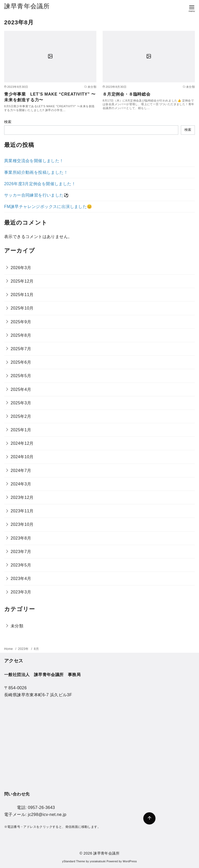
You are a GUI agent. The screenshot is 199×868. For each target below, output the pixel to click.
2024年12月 (22, 443)
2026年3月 (21, 268)
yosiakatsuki (98, 861)
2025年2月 (21, 416)
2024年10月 (22, 457)
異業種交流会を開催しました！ (34, 161)
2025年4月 (21, 389)
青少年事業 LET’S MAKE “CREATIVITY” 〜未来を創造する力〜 (50, 97)
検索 (8, 122)
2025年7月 (21, 349)
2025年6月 (21, 362)
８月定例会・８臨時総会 (127, 94)
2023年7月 (21, 552)
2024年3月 (21, 484)
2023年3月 (21, 592)
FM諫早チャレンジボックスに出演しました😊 (48, 207)
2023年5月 (21, 565)
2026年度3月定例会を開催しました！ (40, 184)
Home (9, 649)
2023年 (24, 649)
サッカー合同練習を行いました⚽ (37, 195)
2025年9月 (21, 322)
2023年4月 (21, 579)
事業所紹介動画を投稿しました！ (36, 172)
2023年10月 (22, 524)
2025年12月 (22, 281)
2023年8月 (21, 538)
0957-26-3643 (41, 808)
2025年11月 (22, 295)
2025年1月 (21, 430)
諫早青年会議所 (27, 6)
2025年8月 (21, 335)
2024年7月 (21, 471)
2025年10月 (22, 308)
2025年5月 (21, 376)
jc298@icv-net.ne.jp (47, 815)
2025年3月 (21, 403)
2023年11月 (22, 511)
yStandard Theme (74, 861)
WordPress (130, 861)
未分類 (17, 626)
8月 (36, 649)
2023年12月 (22, 497)
